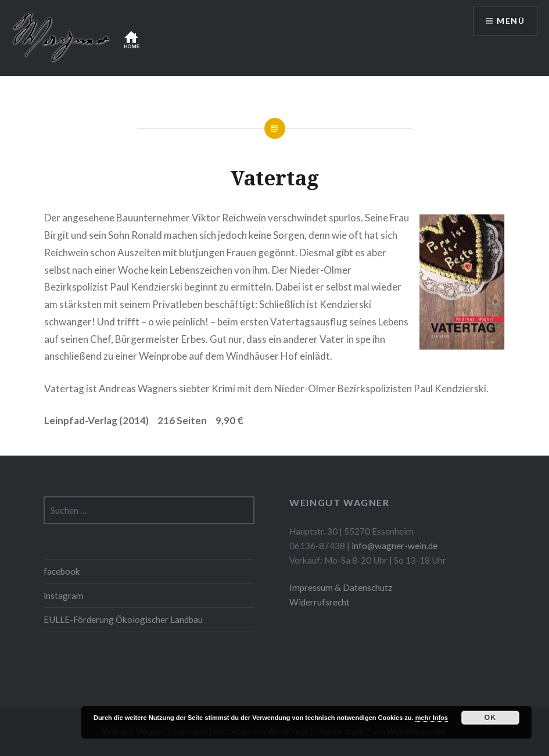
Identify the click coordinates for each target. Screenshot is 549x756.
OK (490, 718)
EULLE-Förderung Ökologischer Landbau (123, 619)
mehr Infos (432, 718)
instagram (64, 596)
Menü (511, 21)
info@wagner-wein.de (394, 546)
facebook (62, 571)
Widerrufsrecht (320, 602)
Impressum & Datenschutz (341, 587)
